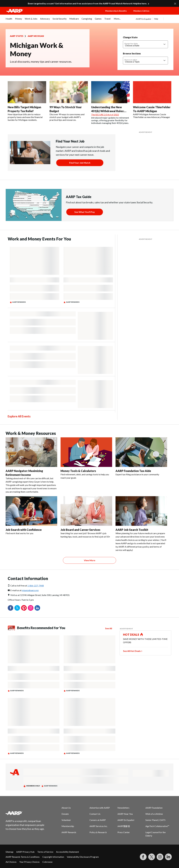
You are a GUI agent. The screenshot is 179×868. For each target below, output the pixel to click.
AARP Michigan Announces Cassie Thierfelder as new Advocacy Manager (152, 116)
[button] (164, 14)
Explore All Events (19, 416)
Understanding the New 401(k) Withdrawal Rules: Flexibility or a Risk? (108, 111)
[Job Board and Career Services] (86, 517)
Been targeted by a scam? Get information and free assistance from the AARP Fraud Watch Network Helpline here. (87, 3)
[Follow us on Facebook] (143, 857)
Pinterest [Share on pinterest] (24, 608)
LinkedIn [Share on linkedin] (37, 608)
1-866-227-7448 (36, 586)
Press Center (124, 832)
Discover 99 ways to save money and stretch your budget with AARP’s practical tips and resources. (67, 117)
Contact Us (95, 814)
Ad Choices (11, 862)
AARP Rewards (69, 832)
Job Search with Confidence (24, 530)
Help (156, 19)
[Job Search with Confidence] (31, 516)
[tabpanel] (155, 19)
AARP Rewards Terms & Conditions (23, 857)
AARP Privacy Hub (25, 852)
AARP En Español (143, 19)
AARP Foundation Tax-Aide (133, 471)
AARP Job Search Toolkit (132, 530)
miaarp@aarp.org (30, 590)
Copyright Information (53, 857)
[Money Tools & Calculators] (86, 458)
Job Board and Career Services (80, 530)
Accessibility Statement (67, 852)
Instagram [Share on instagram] (31, 608)
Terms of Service (45, 852)
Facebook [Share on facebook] (10, 608)
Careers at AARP (98, 820)
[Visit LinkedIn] (168, 857)
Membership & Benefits (116, 11)
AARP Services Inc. (99, 826)
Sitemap (10, 852)
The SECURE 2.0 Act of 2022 (105, 115)
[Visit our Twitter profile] (152, 857)
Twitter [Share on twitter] (17, 608)
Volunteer (66, 820)
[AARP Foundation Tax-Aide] (141, 457)
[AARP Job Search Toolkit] (141, 524)
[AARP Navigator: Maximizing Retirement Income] (31, 465)
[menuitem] (9, 20)
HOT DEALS (131, 635)
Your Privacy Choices (29, 862)
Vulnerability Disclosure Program (83, 857)
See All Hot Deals (132, 651)
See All (109, 628)
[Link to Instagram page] (160, 857)
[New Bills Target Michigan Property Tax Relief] (27, 101)
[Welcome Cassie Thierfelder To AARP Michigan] (152, 100)
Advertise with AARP (100, 808)
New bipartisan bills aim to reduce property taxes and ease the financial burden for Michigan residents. (25, 117)
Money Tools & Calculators (78, 471)
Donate (65, 814)
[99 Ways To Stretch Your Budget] (69, 101)
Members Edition (141, 11)
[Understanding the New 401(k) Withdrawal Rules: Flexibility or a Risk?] (110, 103)
